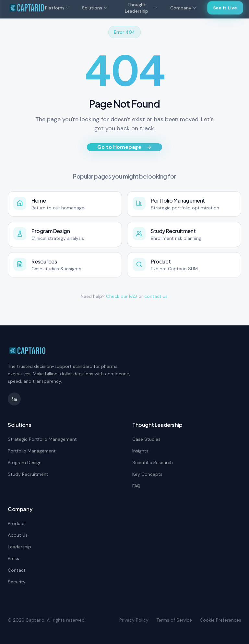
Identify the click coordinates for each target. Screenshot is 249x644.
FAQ (136, 486)
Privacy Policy (134, 620)
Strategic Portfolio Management (42, 439)
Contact (17, 570)
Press (13, 558)
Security (17, 582)
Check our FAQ (122, 296)
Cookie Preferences (220, 620)
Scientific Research (153, 463)
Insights (140, 451)
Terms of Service (174, 620)
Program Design (25, 463)
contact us (156, 296)
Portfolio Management (32, 451)
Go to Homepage (124, 147)
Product (16, 523)
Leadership (19, 547)
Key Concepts (147, 474)
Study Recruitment (28, 474)
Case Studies (146, 439)
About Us (18, 535)
